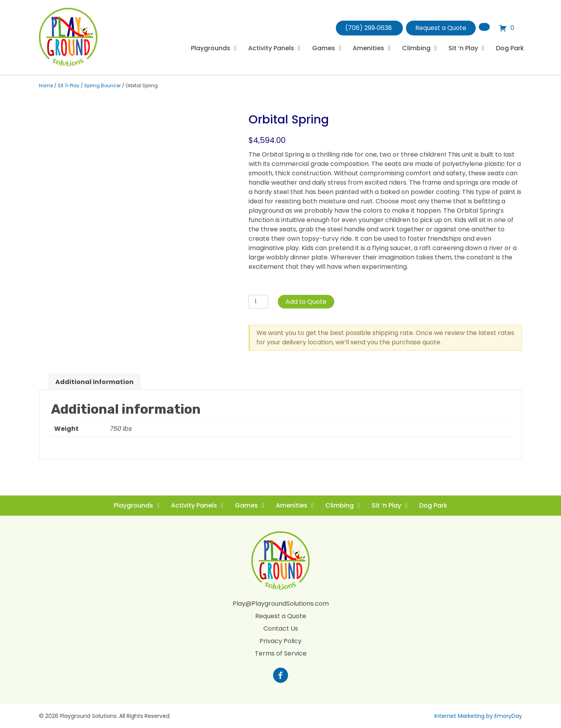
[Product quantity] (258, 302)
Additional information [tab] (94, 382)
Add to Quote (306, 302)
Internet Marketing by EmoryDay (478, 716)
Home (46, 85)
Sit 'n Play (69, 85)
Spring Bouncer (102, 85)
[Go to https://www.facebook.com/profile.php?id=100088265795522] (280, 676)
